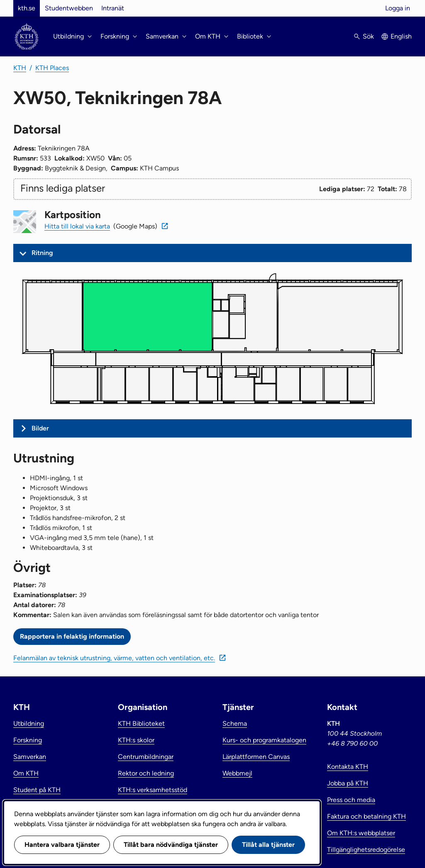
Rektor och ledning (146, 773)
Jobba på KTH (348, 783)
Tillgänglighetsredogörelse (366, 850)
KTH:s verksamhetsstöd (153, 790)
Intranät (113, 8)
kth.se (27, 8)
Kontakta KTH (348, 767)
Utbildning (29, 723)
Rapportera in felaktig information (72, 636)
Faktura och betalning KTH (366, 816)
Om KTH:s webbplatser (361, 833)
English (401, 36)
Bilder (40, 428)
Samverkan (30, 757)
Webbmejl (237, 773)
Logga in (398, 8)
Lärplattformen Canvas (256, 757)
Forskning (28, 740)
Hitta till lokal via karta (77, 226)
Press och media (351, 800)
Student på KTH (37, 790)
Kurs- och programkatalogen (264, 740)
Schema (235, 723)
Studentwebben (69, 8)
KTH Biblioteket (141, 723)
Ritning (42, 253)
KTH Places (52, 68)
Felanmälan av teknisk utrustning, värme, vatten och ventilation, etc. (114, 658)
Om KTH (26, 773)
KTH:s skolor (136, 740)
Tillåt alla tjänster (268, 845)
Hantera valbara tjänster (62, 845)
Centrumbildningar (146, 757)
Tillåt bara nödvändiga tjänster (171, 845)
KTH (20, 68)
